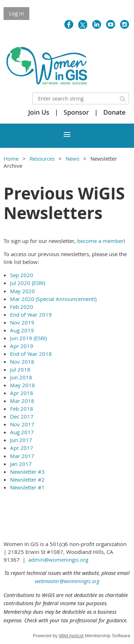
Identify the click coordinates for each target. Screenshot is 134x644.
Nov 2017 (22, 424)
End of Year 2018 (31, 354)
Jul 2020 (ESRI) (28, 283)
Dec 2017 (22, 416)
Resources (42, 159)
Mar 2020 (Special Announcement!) (53, 299)
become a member (100, 241)
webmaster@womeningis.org (67, 581)
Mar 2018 (22, 401)
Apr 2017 (22, 448)
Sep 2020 (22, 275)
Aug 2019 (22, 330)
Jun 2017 (21, 440)
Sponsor (76, 112)
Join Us (39, 112)
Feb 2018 (22, 409)
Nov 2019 (22, 322)
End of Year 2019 (31, 315)
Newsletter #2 (27, 479)
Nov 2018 (22, 362)
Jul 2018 (20, 369)
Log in (16, 13)
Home (11, 159)
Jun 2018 (21, 377)
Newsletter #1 (27, 487)
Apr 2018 (22, 393)
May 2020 (23, 291)
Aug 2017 (22, 432)
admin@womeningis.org (58, 560)
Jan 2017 (21, 464)
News (73, 159)
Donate (114, 112)
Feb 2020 (22, 307)
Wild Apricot (71, 636)
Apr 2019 (22, 346)
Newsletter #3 (27, 472)
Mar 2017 (22, 456)
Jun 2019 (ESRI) (28, 338)
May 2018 (23, 385)
